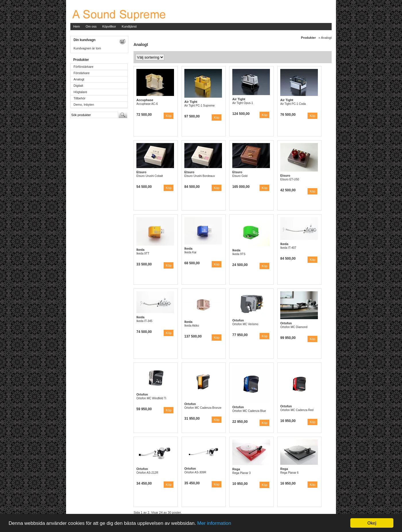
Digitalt (78, 86)
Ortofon (238, 320)
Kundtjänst (129, 26)
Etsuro (141, 172)
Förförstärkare (83, 67)
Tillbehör (80, 98)
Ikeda (140, 250)
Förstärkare (82, 73)
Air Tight (191, 102)
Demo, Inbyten (84, 105)
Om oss (91, 26)
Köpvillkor (109, 26)
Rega (236, 469)
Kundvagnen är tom (87, 48)
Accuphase (145, 100)
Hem (77, 26)
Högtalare (80, 92)
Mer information (214, 523)
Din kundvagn (84, 40)
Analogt (79, 79)
